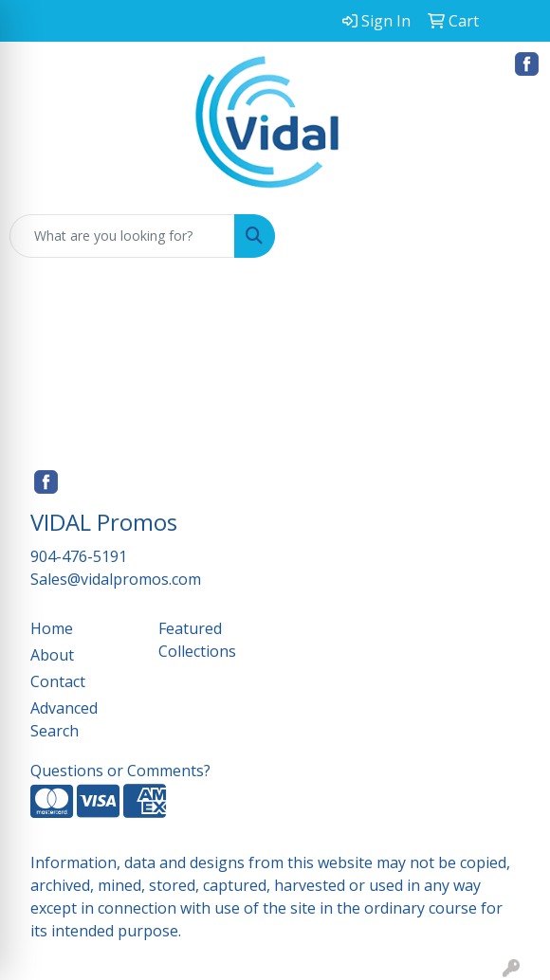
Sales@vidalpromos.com (116, 579)
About (52, 655)
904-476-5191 (79, 556)
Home (52, 628)
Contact (58, 681)
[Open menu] (512, 236)
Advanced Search (64, 719)
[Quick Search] (122, 236)
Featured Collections (197, 640)
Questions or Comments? (120, 771)
